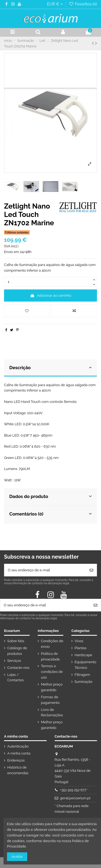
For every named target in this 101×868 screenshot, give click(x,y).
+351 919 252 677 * (74, 790)
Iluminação (83, 682)
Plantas (81, 648)
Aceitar (17, 857)
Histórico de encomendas (18, 770)
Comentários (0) (51, 514)
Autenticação (18, 746)
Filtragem (82, 675)
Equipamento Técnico (85, 665)
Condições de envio (52, 644)
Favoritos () (83, 4)
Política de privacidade (50, 656)
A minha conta (19, 753)
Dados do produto (51, 496)
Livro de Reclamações (52, 713)
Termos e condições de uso (52, 672)
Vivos (79, 641)
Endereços (16, 760)
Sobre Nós (16, 641)
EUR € (55, 4)
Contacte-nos (18, 668)
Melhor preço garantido (52, 687)
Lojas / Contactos (15, 677)
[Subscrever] (91, 570)
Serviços (14, 661)
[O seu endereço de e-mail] (45, 570)
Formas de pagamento (50, 700)
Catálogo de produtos (17, 651)
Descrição (51, 368)
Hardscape (83, 655)
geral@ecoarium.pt (75, 798)
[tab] (50, 368)
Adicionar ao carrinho (50, 295)
